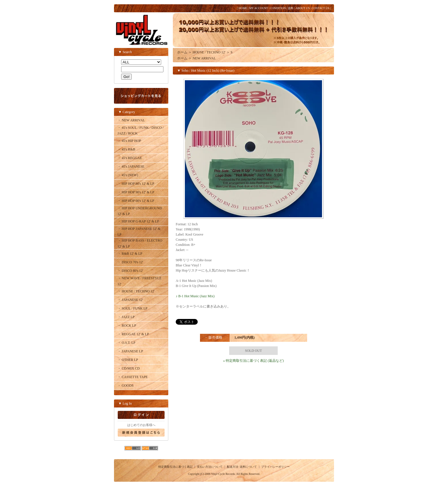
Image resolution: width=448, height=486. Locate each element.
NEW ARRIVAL (204, 58)
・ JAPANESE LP (130, 351)
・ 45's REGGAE (130, 158)
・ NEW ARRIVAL (131, 120)
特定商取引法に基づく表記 (175, 467)
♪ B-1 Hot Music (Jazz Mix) (195, 296)
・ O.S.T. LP (126, 343)
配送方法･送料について (242, 467)
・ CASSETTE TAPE (133, 377)
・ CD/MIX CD (129, 368)
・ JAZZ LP (126, 317)
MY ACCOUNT (259, 8)
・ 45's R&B (126, 149)
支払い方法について (210, 467)
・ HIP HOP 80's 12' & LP (136, 184)
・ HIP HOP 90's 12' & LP (136, 192)
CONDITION (278, 8)
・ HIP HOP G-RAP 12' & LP (138, 221)
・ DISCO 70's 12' (130, 262)
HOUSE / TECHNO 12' (209, 52)
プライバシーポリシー (275, 467)
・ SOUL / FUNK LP (132, 308)
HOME (243, 8)
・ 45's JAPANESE (131, 166)
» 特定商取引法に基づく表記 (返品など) (253, 361)
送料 (291, 8)
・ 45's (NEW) (128, 175)
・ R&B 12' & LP (130, 254)
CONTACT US (321, 8)
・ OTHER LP (128, 360)
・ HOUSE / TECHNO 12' (136, 291)
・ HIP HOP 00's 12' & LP (136, 201)
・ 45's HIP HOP (129, 141)
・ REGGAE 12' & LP (133, 334)
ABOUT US (303, 8)
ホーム (182, 52)
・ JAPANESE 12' (130, 300)
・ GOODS (125, 385)
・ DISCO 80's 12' (130, 271)
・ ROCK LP (127, 326)
